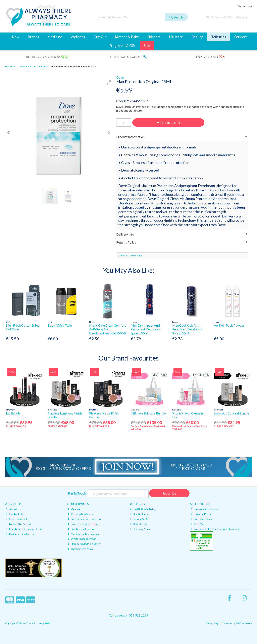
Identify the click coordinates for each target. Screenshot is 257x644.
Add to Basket (168, 122)
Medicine (55, 37)
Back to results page (131, 255)
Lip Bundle (13, 413)
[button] (109, 82)
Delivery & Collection (20, 534)
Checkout (243, 17)
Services (241, 37)
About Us (13, 509)
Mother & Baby (127, 37)
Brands (33, 37)
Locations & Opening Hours (24, 529)
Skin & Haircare (140, 514)
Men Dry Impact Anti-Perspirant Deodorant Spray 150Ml (146, 329)
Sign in (241, 6)
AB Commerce (244, 623)
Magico (217, 623)
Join (250, 6)
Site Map (198, 524)
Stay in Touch (76, 493)
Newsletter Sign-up (19, 524)
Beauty (197, 37)
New (16, 37)
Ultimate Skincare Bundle (148, 413)
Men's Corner (139, 524)
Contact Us (14, 514)
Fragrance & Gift (122, 46)
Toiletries (219, 37)
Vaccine (74, 509)
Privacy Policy (201, 514)
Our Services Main (80, 549)
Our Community (17, 519)
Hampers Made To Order (84, 544)
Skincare (154, 37)
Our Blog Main (140, 529)
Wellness (78, 37)
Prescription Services (82, 514)
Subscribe (169, 493)
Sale (147, 46)
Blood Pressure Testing (83, 524)
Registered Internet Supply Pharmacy (215, 529)
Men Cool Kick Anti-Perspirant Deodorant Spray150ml (187, 329)
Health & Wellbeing (142, 509)
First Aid (100, 37)
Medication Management (84, 534)
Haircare (176, 37)
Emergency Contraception (85, 519)
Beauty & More (140, 519)
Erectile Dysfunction (81, 529)
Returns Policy (201, 519)
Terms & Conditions (204, 509)
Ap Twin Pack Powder (229, 325)
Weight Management (82, 539)
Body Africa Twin (60, 325)
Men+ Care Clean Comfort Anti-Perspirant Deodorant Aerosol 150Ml (108, 329)
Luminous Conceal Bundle (231, 413)
